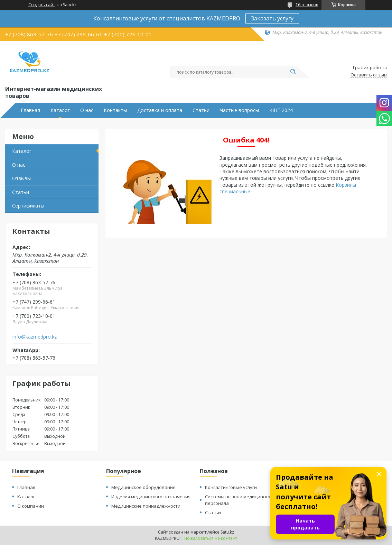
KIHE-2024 (281, 110)
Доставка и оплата (160, 110)
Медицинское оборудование (143, 487)
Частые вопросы (239, 110)
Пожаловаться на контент (211, 538)
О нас (87, 110)
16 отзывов (307, 5)
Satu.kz (227, 532)
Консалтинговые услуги (231, 487)
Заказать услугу (272, 18)
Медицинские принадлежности (146, 506)
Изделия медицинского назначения (151, 497)
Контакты (115, 110)
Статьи (201, 110)
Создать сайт (42, 5)
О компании (31, 506)
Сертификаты (28, 206)
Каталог (60, 110)
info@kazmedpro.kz (35, 337)
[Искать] (293, 72)
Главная (30, 110)
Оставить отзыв (369, 75)
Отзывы (21, 178)
